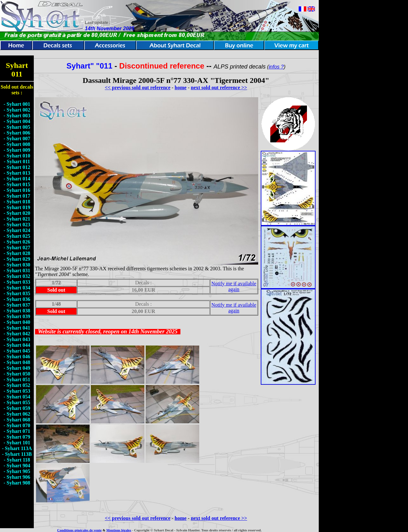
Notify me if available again (234, 286)
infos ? (276, 67)
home (181, 87)
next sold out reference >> (219, 87)
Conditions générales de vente (79, 530)
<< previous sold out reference (138, 87)
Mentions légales (119, 530)
